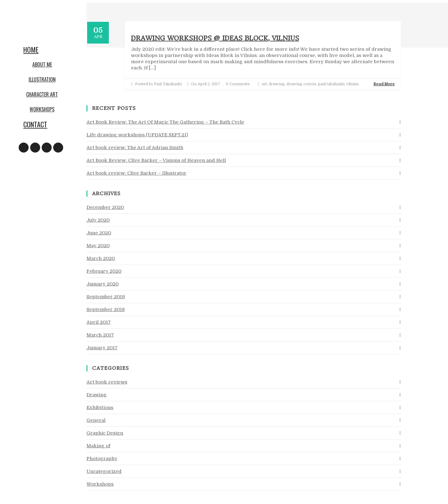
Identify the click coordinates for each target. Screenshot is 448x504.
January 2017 (102, 348)
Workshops (42, 109)
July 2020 (98, 220)
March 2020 (101, 258)
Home (31, 49)
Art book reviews (107, 382)
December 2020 (105, 207)
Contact (35, 124)
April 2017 (99, 322)
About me (42, 64)
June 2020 (99, 233)
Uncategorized (104, 471)
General (96, 420)
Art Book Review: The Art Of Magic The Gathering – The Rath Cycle (165, 122)
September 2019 (106, 297)
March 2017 (100, 335)
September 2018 (106, 309)
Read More (384, 84)
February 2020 (104, 271)
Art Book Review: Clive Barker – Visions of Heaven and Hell (156, 160)
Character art (42, 94)
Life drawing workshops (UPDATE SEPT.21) (137, 135)
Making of (98, 446)
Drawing (97, 395)
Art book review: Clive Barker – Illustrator (136, 173)
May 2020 (98, 246)
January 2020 (103, 284)
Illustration (42, 79)
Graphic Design (105, 433)
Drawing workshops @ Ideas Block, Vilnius (215, 38)
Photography (102, 459)
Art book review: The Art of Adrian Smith (135, 148)
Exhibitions (100, 407)
